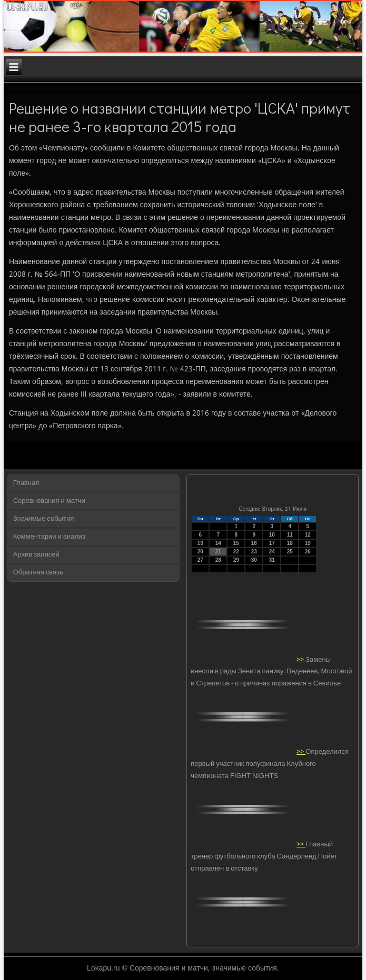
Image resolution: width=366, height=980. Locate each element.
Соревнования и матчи (49, 501)
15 (236, 543)
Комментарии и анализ (50, 537)
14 (218, 543)
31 (272, 560)
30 (254, 560)
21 (218, 552)
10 (272, 535)
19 (308, 543)
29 (236, 560)
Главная (26, 483)
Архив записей (36, 555)
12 (308, 535)
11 (290, 535)
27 (200, 560)
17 (272, 543)
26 (308, 552)
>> (301, 659)
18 (290, 543)
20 (200, 552)
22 (236, 552)
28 (218, 560)
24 (272, 552)
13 (200, 543)
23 (254, 552)
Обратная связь (38, 573)
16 (254, 543)
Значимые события (43, 519)
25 (290, 552)
